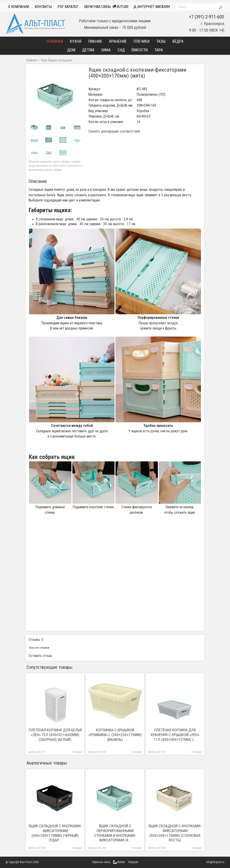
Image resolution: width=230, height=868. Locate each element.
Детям (88, 50)
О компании (19, 7)
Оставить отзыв (40, 656)
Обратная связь (98, 7)
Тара (159, 50)
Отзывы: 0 (36, 640)
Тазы (161, 41)
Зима (106, 50)
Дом (71, 50)
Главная (31, 60)
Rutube (120, 7)
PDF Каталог (68, 7)
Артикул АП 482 (37, 848)
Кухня (76, 41)
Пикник (95, 41)
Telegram (133, 862)
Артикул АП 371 (37, 752)
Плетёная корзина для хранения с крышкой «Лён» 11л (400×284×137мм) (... (175, 735)
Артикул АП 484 (157, 848)
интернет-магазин (152, 7)
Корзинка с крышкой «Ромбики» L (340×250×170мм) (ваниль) (115, 735)
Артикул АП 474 (157, 752)
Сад (121, 50)
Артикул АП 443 (97, 752)
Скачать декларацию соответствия (114, 131)
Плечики (142, 41)
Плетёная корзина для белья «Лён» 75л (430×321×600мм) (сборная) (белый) (55, 735)
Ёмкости (140, 50)
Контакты (43, 7)
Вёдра (178, 41)
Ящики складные (60, 60)
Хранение (118, 41)
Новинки (55, 41)
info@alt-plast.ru (215, 862)
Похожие (77, 752)
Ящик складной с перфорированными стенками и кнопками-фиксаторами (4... (115, 833)
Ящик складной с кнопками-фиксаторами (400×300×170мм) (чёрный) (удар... (55, 833)
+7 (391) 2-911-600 (206, 17)
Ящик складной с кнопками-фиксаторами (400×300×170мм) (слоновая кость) (175, 833)
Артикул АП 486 (97, 848)
